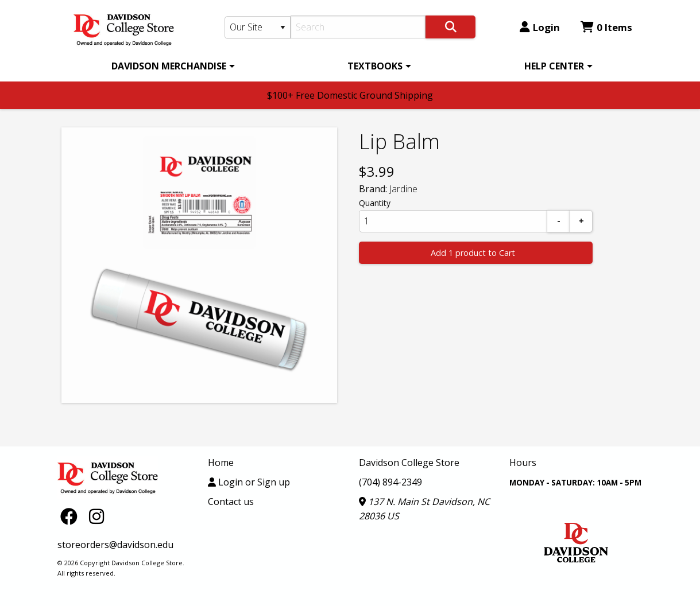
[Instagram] (96, 516)
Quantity (375, 203)
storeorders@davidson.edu (115, 545)
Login (540, 27)
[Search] (358, 27)
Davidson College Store (409, 463)
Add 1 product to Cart (473, 253)
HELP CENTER (554, 66)
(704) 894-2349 (390, 482)
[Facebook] (72, 516)
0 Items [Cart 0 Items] (606, 27)
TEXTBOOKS (375, 66)
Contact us (231, 502)
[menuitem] (171, 66)
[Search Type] (258, 28)
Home (221, 463)
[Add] (581, 221)
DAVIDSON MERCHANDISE (169, 66)
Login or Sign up (249, 482)
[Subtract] (559, 221)
